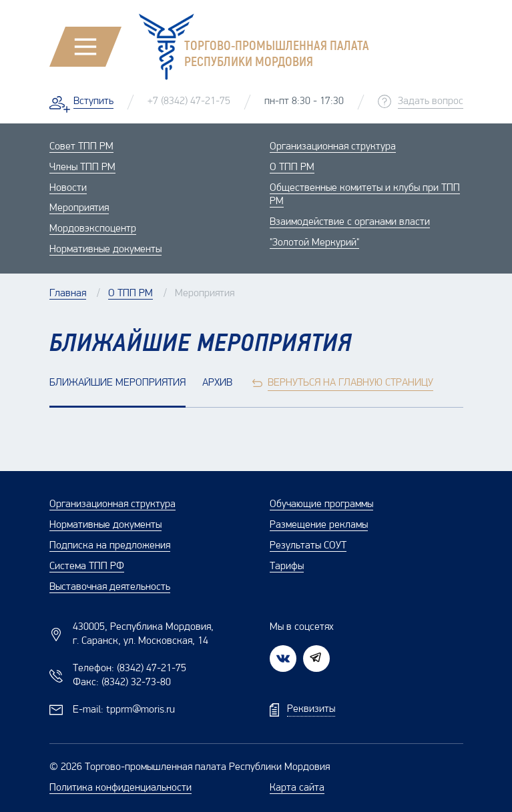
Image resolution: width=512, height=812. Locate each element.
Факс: (122, 683)
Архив (217, 383)
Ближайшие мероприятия (117, 383)
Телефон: (130, 669)
